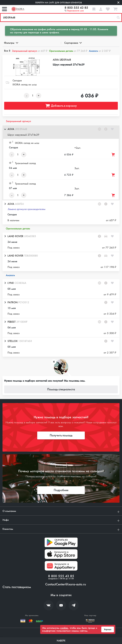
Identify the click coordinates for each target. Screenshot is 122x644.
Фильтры (11, 43)
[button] (61, 132)
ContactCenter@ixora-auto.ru (66, 584)
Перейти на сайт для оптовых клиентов (58, 3)
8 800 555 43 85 (76, 8)
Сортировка (73, 43)
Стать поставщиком (17, 587)
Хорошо (108, 629)
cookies (64, 628)
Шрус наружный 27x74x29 (69, 65)
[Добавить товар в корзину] (113, 155)
